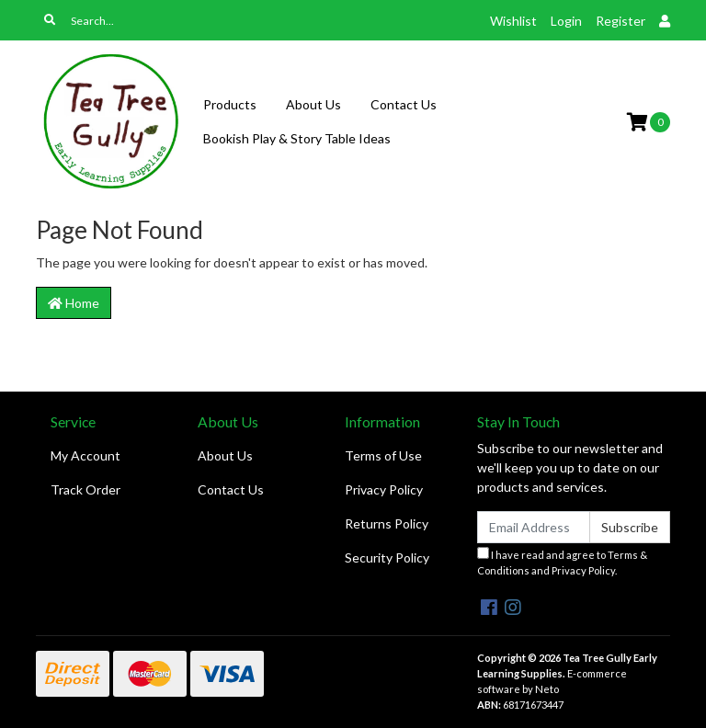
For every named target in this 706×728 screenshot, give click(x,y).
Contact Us (404, 104)
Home (74, 303)
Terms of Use (383, 455)
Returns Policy (387, 523)
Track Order (85, 489)
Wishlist (513, 21)
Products (230, 104)
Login (566, 21)
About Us (313, 104)
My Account (85, 455)
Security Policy (387, 557)
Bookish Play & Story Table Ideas (297, 138)
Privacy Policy (384, 489)
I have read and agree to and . (562, 562)
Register (621, 21)
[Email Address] (534, 527)
